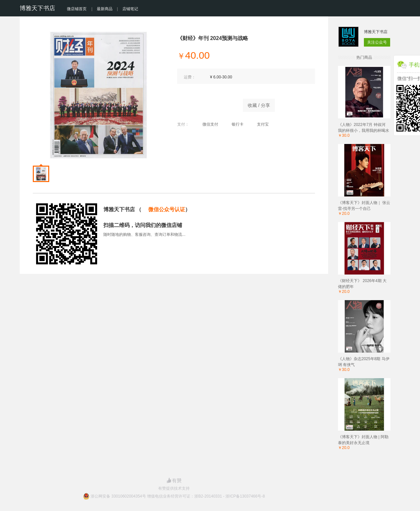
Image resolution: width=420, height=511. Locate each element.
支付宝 (259, 124)
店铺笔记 (130, 9)
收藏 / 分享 (259, 105)
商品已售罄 (207, 104)
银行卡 (234, 124)
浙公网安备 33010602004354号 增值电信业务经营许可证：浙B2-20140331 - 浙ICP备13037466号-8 (178, 496)
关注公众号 (377, 42)
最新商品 (105, 9)
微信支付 (207, 124)
